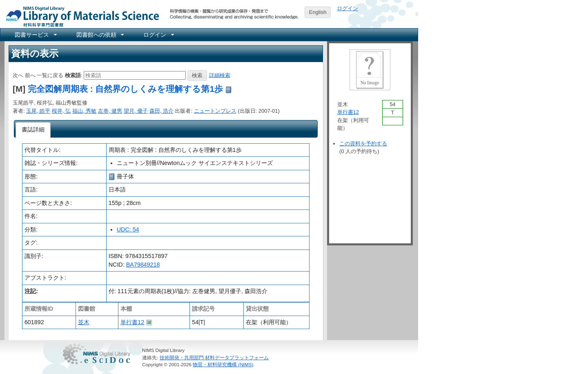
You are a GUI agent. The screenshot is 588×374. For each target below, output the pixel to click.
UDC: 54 (128, 229)
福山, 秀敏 (84, 111)
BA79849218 (143, 265)
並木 (84, 322)
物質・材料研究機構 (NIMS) (223, 364)
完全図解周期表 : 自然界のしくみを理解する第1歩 (125, 89)
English (318, 12)
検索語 (73, 75)
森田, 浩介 (161, 111)
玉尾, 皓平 (38, 111)
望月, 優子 (136, 111)
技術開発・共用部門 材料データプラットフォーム (214, 357)
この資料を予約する (363, 144)
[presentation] (33, 130)
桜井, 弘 (61, 111)
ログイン (347, 8)
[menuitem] (35, 35)
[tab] (33, 130)
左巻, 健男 (110, 111)
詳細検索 (220, 75)
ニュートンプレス (215, 111)
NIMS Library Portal (80, 16)
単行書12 (132, 322)
